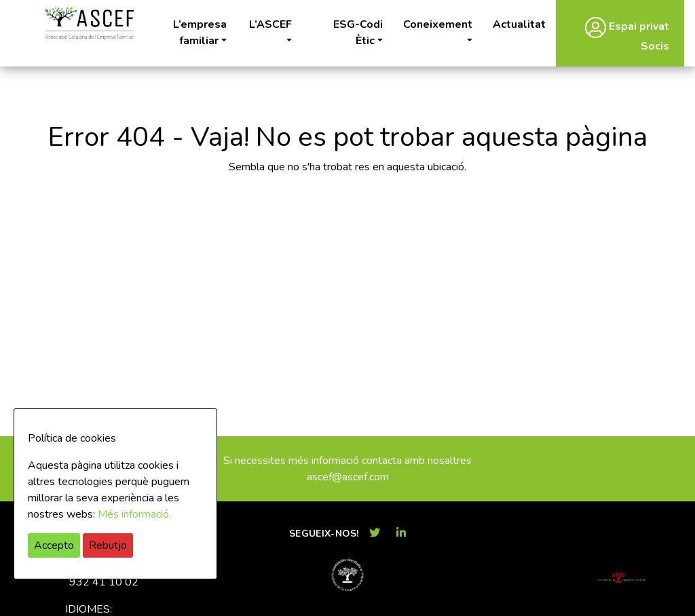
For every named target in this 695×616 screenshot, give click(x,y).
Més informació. (134, 514)
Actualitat (519, 24)
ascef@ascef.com (348, 477)
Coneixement (438, 24)
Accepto (54, 545)
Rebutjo (108, 545)
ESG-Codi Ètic (358, 33)
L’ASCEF (270, 24)
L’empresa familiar (200, 33)
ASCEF (89, 23)
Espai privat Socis (627, 35)
